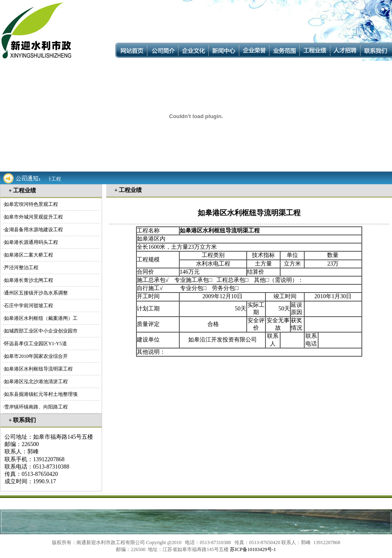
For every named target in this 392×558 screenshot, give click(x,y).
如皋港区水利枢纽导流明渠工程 (38, 369)
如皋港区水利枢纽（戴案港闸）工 (41, 318)
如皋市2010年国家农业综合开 (36, 356)
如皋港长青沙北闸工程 (29, 280)
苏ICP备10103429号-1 (253, 549)
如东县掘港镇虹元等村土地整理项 (41, 394)
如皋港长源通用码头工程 (31, 242)
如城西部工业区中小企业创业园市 (41, 331)
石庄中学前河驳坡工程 (29, 306)
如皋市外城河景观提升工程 (33, 217)
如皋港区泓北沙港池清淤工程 (36, 382)
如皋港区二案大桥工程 (29, 255)
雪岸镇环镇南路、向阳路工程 (36, 407)
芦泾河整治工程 (21, 268)
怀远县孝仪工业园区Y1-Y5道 (35, 344)
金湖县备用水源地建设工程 (33, 230)
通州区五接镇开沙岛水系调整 (36, 293)
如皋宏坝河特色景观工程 (31, 204)
